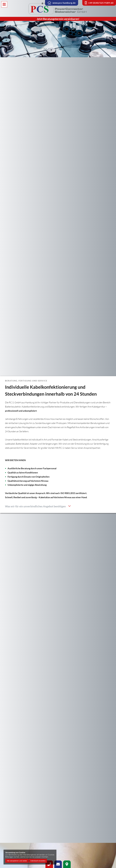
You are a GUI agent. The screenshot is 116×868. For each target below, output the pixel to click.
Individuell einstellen (38, 861)
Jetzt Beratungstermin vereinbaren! (58, 19)
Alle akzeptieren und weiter (17, 861)
